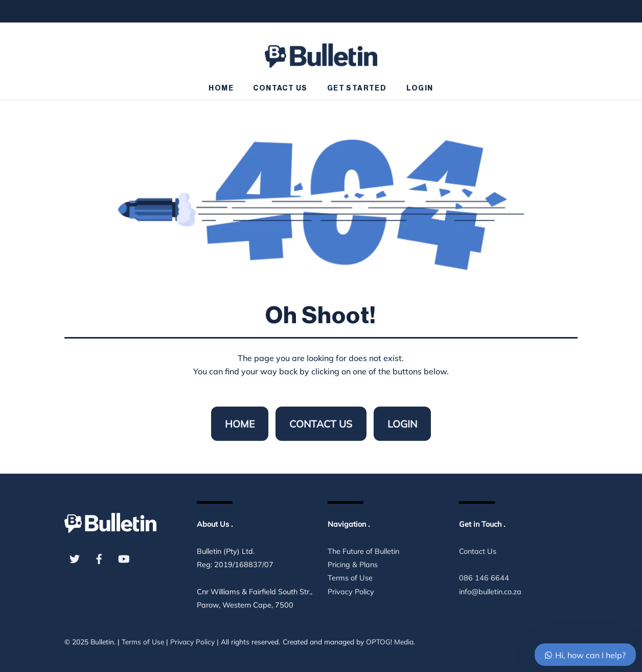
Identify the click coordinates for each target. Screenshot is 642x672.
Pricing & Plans (353, 565)
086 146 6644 (484, 578)
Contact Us (280, 88)
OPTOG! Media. (391, 642)
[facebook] (99, 558)
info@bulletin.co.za (490, 592)
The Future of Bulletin (363, 551)
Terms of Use (350, 578)
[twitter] (75, 558)
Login (420, 88)
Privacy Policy (351, 592)
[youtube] (124, 558)
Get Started (357, 88)
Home (221, 88)
